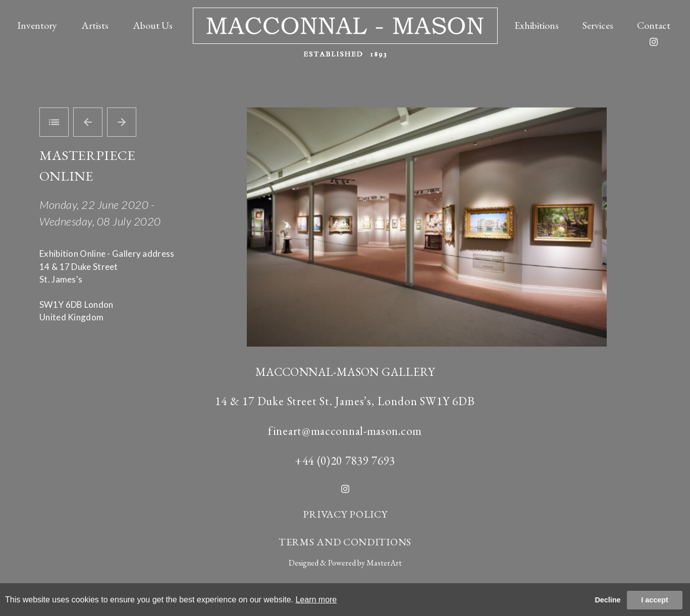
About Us (153, 25)
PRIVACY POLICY (345, 514)
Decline (607, 600)
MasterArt (384, 563)
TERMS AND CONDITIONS (345, 542)
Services (598, 25)
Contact (654, 25)
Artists (95, 25)
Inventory (37, 25)
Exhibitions (537, 25)
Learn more (316, 600)
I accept (655, 600)
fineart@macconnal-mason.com (345, 431)
